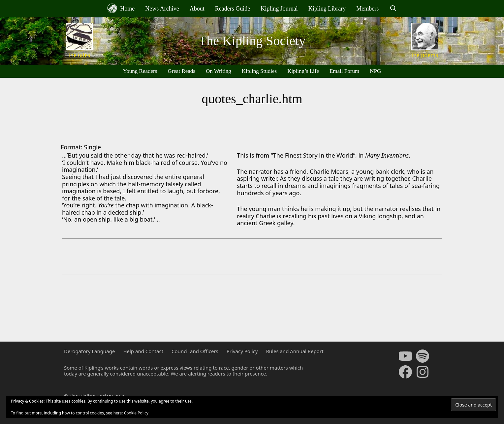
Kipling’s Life (303, 71)
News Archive (162, 9)
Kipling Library (327, 9)
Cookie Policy (136, 413)
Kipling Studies (259, 71)
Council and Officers (195, 351)
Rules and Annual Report (295, 351)
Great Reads (181, 71)
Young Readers (140, 71)
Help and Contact (143, 351)
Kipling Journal (279, 9)
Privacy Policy (242, 351)
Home (121, 8)
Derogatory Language (89, 351)
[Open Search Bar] (393, 9)
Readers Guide (233, 9)
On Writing (219, 71)
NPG (375, 71)
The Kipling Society (252, 41)
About (197, 9)
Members (367, 9)
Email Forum (344, 71)
